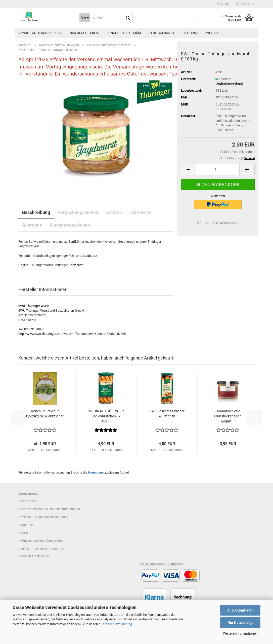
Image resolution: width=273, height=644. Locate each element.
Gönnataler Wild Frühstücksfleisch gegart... (228, 416)
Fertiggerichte (162, 33)
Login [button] (223, 4)
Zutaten (114, 212)
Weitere (213, 33)
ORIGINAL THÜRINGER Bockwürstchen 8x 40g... (106, 416)
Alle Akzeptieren (240, 610)
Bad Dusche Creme (85, 33)
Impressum (30, 501)
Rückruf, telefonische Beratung (43, 549)
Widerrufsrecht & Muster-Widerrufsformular (51, 509)
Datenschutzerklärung (116, 624)
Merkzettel (245, 4)
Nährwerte (140, 212)
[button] (189, 170)
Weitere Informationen (240, 633)
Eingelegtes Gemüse (125, 33)
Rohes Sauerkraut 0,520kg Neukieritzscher (45, 414)
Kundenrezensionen (70, 225)
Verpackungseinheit (78, 212)
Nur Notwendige (240, 623)
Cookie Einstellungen (36, 556)
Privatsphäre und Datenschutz (43, 541)
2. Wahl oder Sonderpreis (41, 33)
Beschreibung (36, 212)
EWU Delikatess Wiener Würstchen (167, 414)
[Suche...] (85, 18)
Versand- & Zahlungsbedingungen (45, 517)
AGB (25, 533)
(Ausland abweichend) (229, 84)
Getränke (191, 33)
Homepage (96, 472)
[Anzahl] (218, 170)
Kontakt (28, 525)
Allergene (32, 225)
